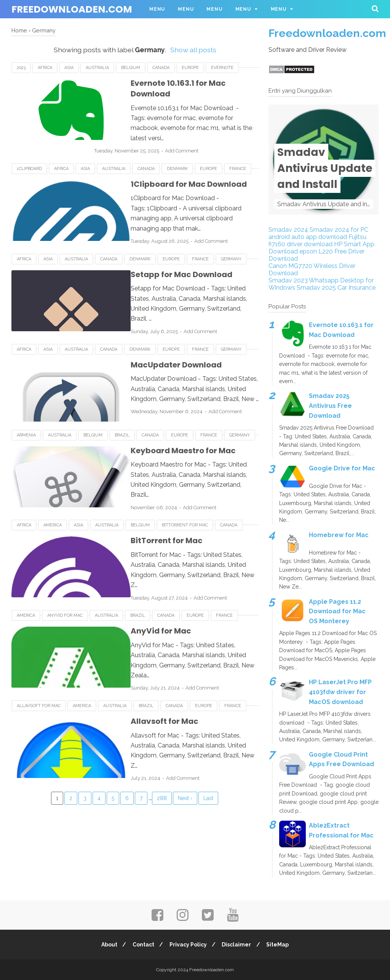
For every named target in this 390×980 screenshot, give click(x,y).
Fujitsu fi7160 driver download (317, 241)
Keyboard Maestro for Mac (163, 426)
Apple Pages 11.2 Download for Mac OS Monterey (337, 611)
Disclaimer (238, 945)
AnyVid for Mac (65, 582)
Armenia (26, 411)
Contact (142, 945)
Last (208, 756)
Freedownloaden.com (72, 9)
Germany (231, 239)
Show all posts (193, 50)
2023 (21, 68)
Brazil (122, 411)
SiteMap (280, 945)
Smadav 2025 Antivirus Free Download (330, 406)
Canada (161, 68)
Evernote (222, 68)
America (53, 496)
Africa (45, 68)
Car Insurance (356, 288)
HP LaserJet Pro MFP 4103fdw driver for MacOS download (340, 692)
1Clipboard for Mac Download (169, 169)
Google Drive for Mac (342, 468)
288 (162, 756)
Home (19, 30)
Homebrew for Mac (339, 535)
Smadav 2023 (288, 280)
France (238, 153)
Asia (69, 68)
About (107, 945)
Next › (185, 756)
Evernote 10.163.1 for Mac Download (179, 83)
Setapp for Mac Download (161, 255)
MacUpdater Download (156, 340)
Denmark (177, 153)
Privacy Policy (188, 945)
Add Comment (198, 130)
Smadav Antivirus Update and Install (325, 168)
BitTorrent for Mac (185, 496)
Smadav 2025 (316, 288)
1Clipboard (29, 153)
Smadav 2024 (288, 230)
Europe (190, 68)
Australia (97, 68)
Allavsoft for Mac (39, 668)
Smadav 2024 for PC (339, 230)
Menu (157, 9)
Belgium (131, 68)
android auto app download (308, 237)
